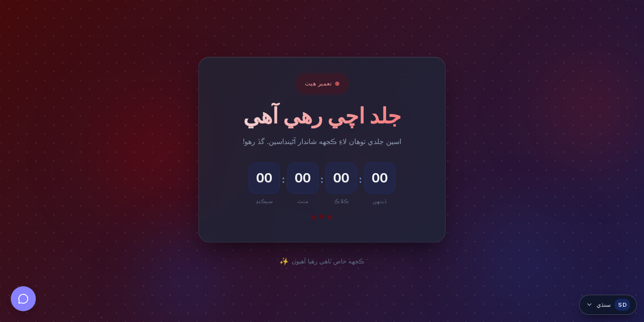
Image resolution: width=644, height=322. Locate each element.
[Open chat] (23, 299)
